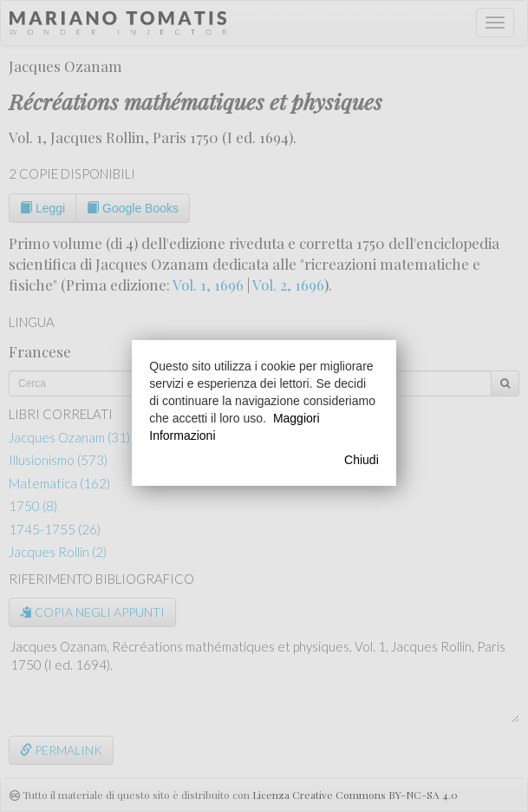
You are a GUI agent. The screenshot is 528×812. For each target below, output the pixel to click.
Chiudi (362, 460)
